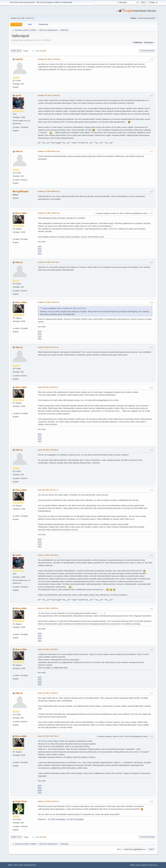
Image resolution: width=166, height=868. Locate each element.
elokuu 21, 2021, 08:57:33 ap (48, 555)
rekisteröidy (67, 2)
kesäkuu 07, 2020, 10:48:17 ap (49, 213)
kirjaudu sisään (53, 2)
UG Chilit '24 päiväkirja (57, 819)
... (35, 51)
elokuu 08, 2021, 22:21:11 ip (48, 490)
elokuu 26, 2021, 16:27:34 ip (48, 736)
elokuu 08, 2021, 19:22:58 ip (48, 450)
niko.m (19, 151)
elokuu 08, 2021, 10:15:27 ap (48, 347)
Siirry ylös (16, 837)
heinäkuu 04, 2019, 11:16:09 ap (49, 59)
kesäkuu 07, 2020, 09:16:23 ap (49, 151)
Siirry (119, 849)
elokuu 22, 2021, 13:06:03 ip (48, 608)
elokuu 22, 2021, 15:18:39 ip (48, 649)
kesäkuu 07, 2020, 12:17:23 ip (49, 262)
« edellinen (138, 42)
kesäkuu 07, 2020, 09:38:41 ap (49, 191)
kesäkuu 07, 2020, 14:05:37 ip (49, 302)
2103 (40, 251)
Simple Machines (30, 865)
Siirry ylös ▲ (153, 865)
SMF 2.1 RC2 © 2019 (16, 865)
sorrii (18, 95)
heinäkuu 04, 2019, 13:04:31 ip (49, 95)
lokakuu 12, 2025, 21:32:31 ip (48, 801)
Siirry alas (16, 51)
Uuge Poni (21, 801)
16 (40, 51)
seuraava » (149, 42)
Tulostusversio (147, 51)
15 (37, 51)
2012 (40, 254)
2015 (40, 247)
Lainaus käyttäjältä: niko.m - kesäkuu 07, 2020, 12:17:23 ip (64, 308)
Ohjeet (132, 865)
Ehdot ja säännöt (142, 865)
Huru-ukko (21, 213)
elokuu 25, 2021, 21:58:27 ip (48, 693)
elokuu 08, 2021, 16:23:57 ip (48, 387)
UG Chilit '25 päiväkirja (75, 819)
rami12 (19, 59)
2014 (40, 249)
